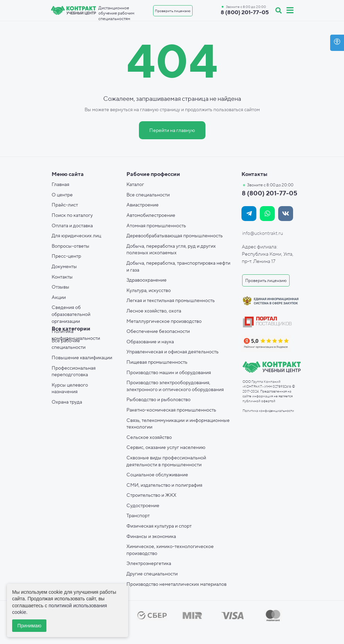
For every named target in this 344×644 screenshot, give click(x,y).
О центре (62, 195)
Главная (60, 184)
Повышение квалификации (82, 358)
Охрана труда (67, 402)
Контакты (62, 277)
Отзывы (60, 287)
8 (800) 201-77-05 (245, 12)
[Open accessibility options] (337, 43)
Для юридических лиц (76, 236)
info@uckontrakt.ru (263, 233)
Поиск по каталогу (72, 215)
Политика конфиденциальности (268, 411)
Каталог (135, 184)
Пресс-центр (66, 256)
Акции (59, 297)
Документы (64, 266)
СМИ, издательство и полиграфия (164, 485)
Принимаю (29, 626)
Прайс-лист (65, 205)
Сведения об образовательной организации (71, 314)
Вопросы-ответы (70, 246)
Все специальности (148, 195)
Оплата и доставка (72, 226)
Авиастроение (143, 205)
